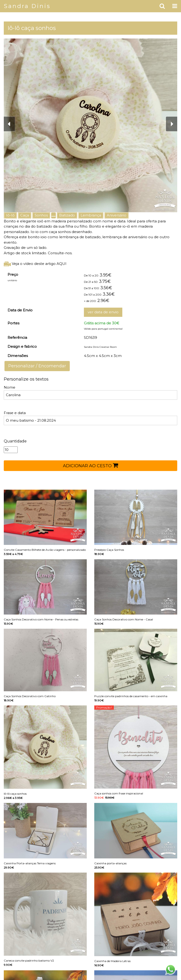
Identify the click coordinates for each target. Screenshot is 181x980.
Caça (25, 215)
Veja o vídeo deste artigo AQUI (35, 264)
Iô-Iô (10, 215)
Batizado (67, 215)
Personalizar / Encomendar (37, 366)
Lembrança (91, 215)
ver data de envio (103, 312)
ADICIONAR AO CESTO (90, 465)
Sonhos (41, 215)
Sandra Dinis (27, 6)
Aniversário (117, 215)
